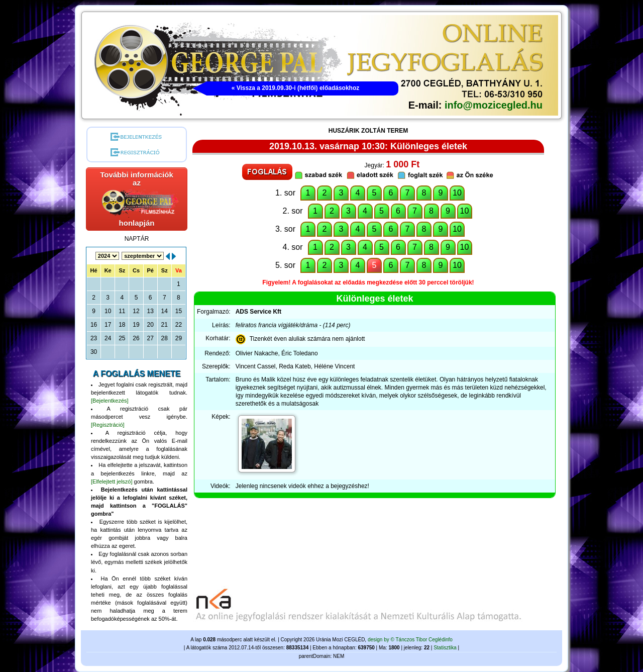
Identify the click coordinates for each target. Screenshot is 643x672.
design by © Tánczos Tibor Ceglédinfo (410, 640)
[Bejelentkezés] (110, 401)
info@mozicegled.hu (494, 105)
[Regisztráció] (108, 425)
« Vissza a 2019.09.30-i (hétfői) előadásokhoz (296, 88)
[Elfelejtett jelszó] (112, 482)
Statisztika (445, 648)
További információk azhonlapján (139, 199)
